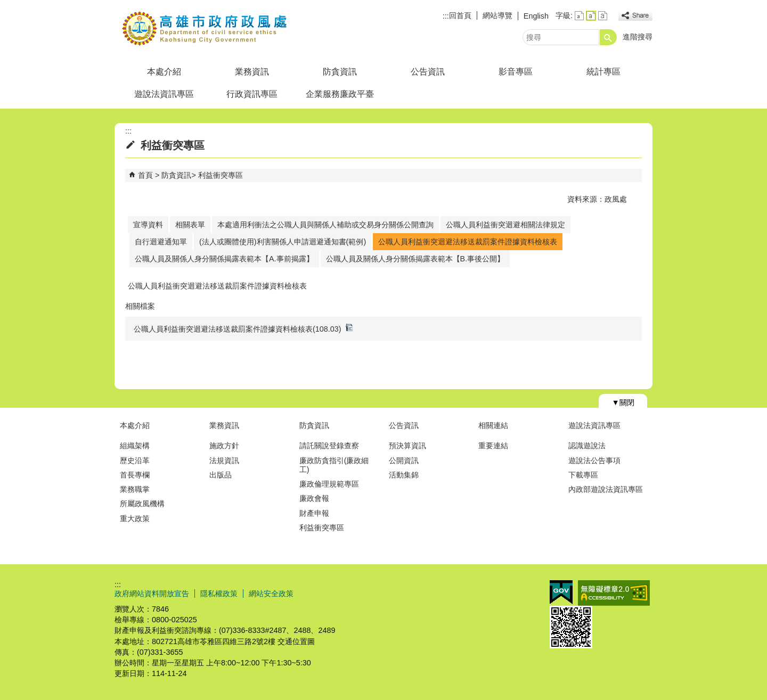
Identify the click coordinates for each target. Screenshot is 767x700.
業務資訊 (252, 72)
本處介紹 (164, 72)
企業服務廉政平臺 (340, 94)
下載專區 (583, 475)
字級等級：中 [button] (591, 16)
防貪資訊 (340, 72)
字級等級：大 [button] (603, 16)
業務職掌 (135, 489)
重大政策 (135, 518)
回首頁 (460, 15)
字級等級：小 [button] (579, 16)
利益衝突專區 (221, 175)
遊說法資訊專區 (164, 94)
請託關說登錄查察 (329, 446)
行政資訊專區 (252, 94)
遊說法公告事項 (594, 460)
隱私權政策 (219, 594)
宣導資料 (148, 225)
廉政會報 (314, 498)
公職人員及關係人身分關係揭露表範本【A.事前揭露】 (224, 259)
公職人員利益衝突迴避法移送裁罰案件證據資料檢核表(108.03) (243, 328)
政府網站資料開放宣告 (152, 594)
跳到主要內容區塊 (6, 6)
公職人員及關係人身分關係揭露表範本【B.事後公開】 (415, 259)
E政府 (561, 592)
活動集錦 (404, 475)
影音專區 (516, 72)
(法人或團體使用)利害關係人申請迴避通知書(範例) (283, 242)
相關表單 (190, 225)
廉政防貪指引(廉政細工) (334, 465)
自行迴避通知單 (161, 242)
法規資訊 (224, 460)
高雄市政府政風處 (205, 28)
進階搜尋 (638, 37)
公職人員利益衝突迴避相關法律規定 (505, 225)
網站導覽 (497, 15)
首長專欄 (135, 475)
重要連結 (493, 446)
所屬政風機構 (142, 504)
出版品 (221, 475)
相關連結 (493, 425)
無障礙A (614, 593)
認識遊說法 (587, 446)
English (536, 16)
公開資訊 (404, 460)
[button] (608, 37)
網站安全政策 (271, 594)
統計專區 (603, 72)
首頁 (145, 175)
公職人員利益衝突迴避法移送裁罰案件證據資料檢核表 (468, 242)
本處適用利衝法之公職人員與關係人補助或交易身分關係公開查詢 (325, 225)
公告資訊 (428, 72)
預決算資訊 (407, 446)
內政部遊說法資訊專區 (606, 489)
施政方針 (224, 446)
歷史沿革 (135, 460)
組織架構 (135, 446)
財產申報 (314, 513)
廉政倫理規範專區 (329, 484)
